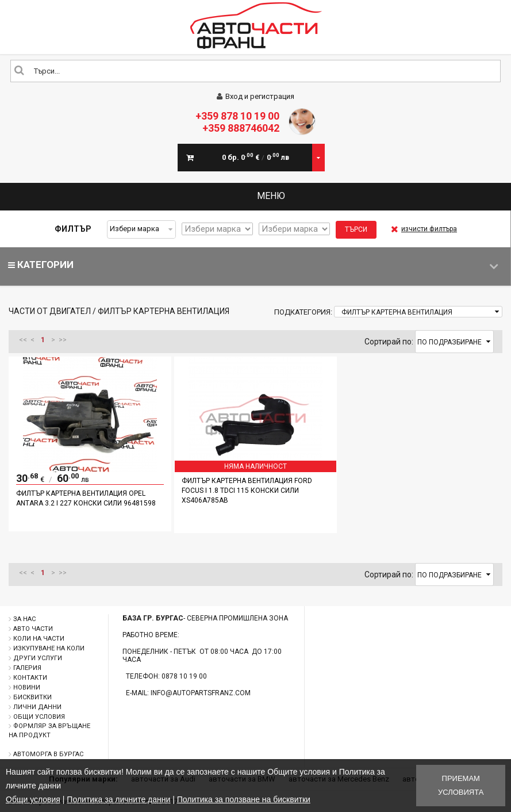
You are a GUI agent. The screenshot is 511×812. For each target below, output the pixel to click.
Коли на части (39, 639)
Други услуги (38, 658)
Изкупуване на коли (49, 648)
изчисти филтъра (424, 229)
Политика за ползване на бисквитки (244, 799)
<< (23, 340)
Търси (356, 229)
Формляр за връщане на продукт (49, 731)
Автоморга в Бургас (48, 754)
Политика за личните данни (118, 799)
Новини (27, 687)
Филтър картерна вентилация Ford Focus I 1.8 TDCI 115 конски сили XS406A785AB (247, 491)
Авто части (33, 629)
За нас (24, 619)
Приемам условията (461, 785)
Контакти (30, 678)
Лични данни (37, 707)
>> (63, 340)
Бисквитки (32, 697)
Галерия (27, 668)
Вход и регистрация (255, 96)
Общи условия (39, 717)
